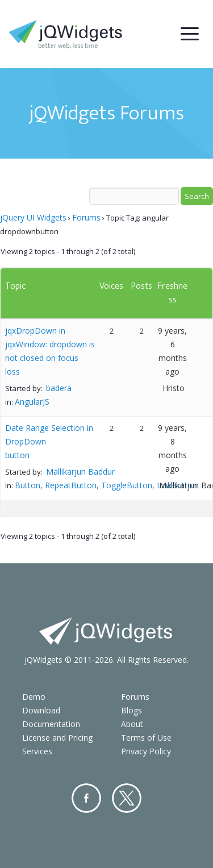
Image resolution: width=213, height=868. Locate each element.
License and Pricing (57, 738)
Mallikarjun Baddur (80, 472)
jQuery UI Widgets (33, 217)
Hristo (174, 388)
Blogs (131, 710)
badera (59, 388)
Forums (86, 217)
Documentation (51, 724)
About (132, 724)
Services (37, 751)
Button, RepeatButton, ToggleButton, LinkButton (106, 485)
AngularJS (32, 402)
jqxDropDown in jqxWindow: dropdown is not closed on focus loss (50, 351)
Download (41, 710)
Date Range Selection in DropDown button (49, 441)
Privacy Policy (146, 751)
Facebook (86, 798)
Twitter (127, 798)
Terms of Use (146, 738)
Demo (34, 697)
